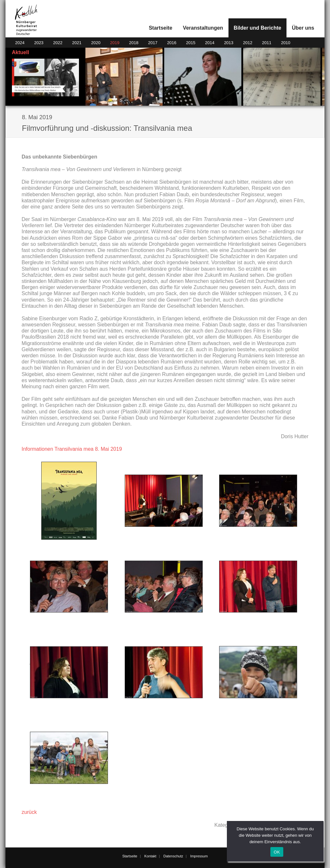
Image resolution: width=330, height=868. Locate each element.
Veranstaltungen (203, 28)
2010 (286, 43)
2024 (20, 43)
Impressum (199, 856)
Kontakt (150, 856)
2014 (210, 43)
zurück (29, 812)
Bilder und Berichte (257, 28)
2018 (134, 43)
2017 (153, 43)
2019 (115, 43)
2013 (229, 43)
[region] (205, 77)
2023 (39, 43)
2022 (58, 43)
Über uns (303, 28)
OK (277, 852)
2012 (248, 43)
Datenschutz (173, 856)
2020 (96, 43)
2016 (172, 43)
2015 (191, 43)
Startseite (161, 28)
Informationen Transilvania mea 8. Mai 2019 (72, 449)
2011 (267, 43)
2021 (77, 43)
